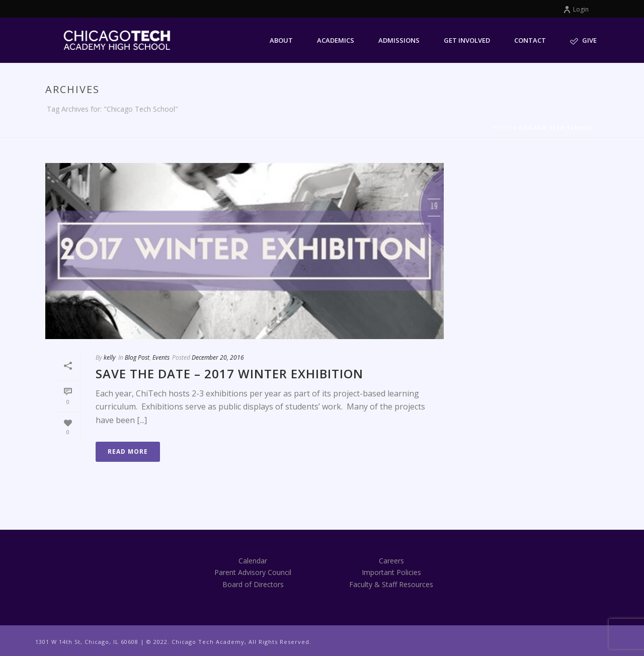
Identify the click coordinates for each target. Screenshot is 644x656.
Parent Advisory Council (253, 572)
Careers (391, 561)
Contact (530, 40)
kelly (110, 357)
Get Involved (467, 40)
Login (576, 9)
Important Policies (391, 572)
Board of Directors (253, 584)
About (281, 40)
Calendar (253, 561)
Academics (336, 40)
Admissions (399, 40)
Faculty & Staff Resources (391, 584)
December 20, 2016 (218, 357)
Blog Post (137, 357)
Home (502, 128)
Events (161, 357)
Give (583, 40)
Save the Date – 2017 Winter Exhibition (229, 374)
